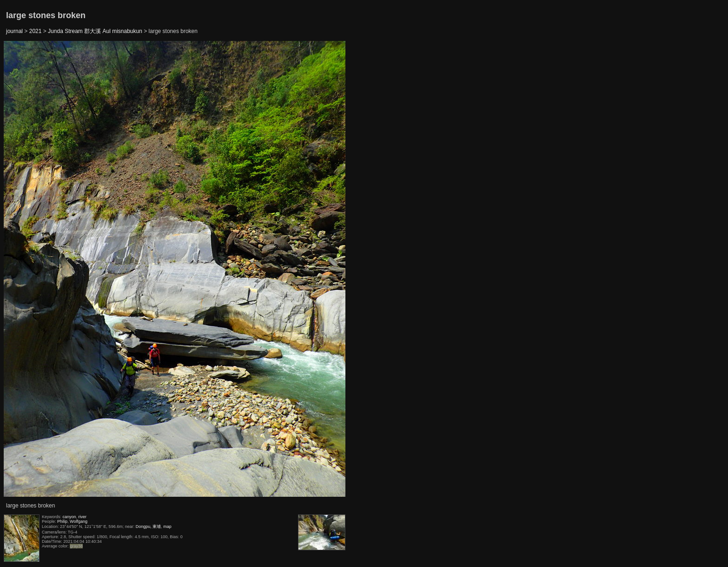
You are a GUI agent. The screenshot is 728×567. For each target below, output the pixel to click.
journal (14, 31)
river (83, 517)
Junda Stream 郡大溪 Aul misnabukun (95, 31)
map (167, 527)
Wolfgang (79, 521)
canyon (69, 517)
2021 (36, 31)
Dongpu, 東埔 (149, 527)
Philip (62, 521)
